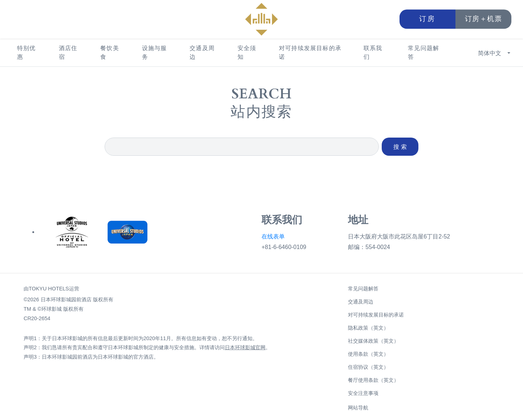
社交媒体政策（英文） (373, 341)
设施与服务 (155, 52)
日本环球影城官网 (245, 347)
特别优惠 (27, 52)
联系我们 (373, 52)
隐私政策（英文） (368, 328)
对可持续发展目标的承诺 (310, 52)
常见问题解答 (423, 52)
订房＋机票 (484, 19)
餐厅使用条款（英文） (373, 380)
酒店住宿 (68, 52)
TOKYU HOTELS (49, 289)
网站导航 (358, 408)
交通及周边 (202, 52)
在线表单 (273, 236)
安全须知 (247, 52)
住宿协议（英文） (368, 367)
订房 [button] (427, 19)
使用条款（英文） (368, 354)
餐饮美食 (110, 52)
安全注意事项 (363, 393)
